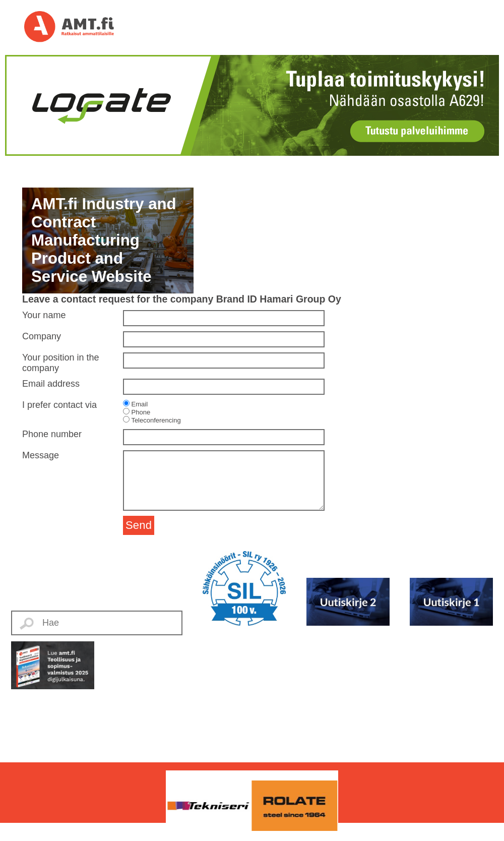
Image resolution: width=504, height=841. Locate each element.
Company (42, 336)
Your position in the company (60, 363)
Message (41, 455)
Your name (44, 315)
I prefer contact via (59, 405)
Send (139, 525)
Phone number (52, 434)
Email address (51, 384)
